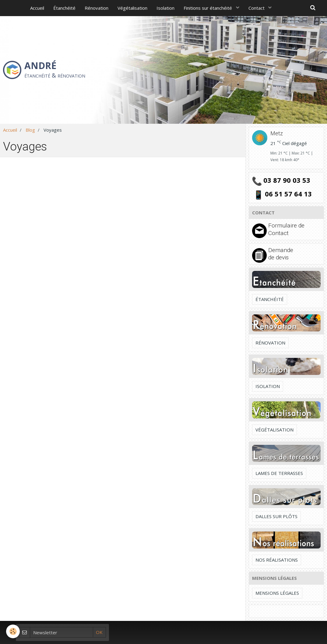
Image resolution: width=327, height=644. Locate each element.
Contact (257, 8)
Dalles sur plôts (276, 516)
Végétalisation (132, 8)
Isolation (165, 8)
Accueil (37, 8)
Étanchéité (64, 8)
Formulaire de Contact (286, 229)
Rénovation (97, 8)
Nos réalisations (277, 560)
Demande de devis (281, 254)
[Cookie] (13, 631)
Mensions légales (277, 593)
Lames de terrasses (279, 473)
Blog (30, 130)
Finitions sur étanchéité (208, 8)
